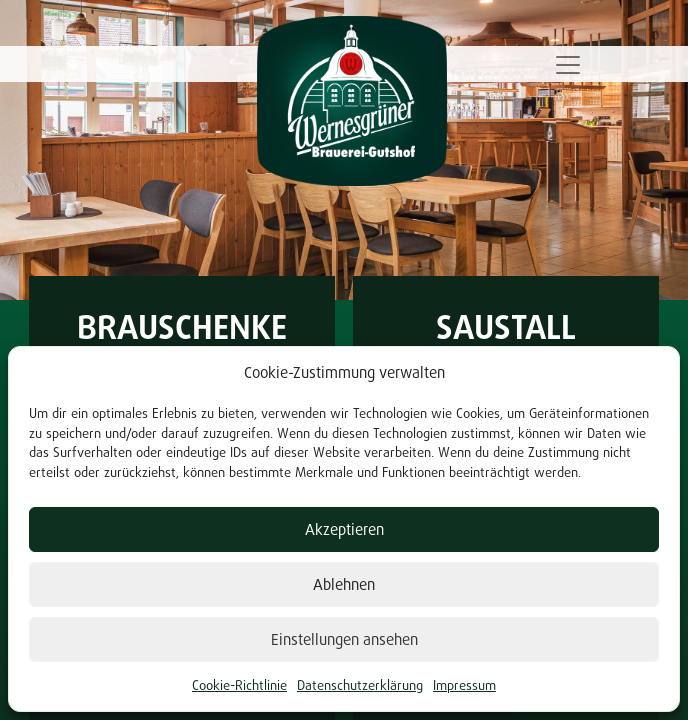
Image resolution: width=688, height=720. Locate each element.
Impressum (464, 685)
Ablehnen (344, 584)
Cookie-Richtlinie (239, 685)
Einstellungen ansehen (344, 639)
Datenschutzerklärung (360, 685)
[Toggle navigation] (568, 65)
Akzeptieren (344, 529)
